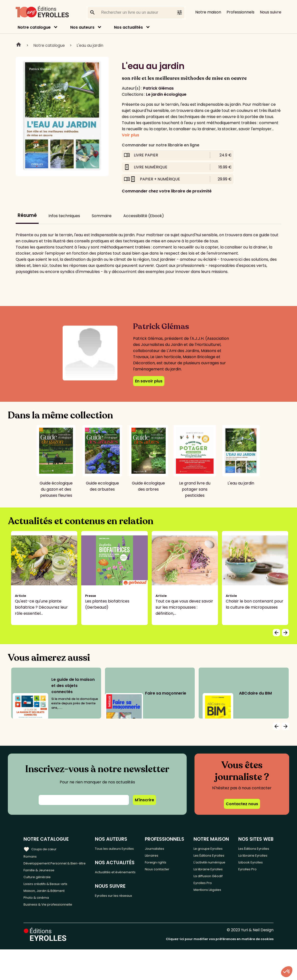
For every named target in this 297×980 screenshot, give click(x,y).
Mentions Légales (214, 935)
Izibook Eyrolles (255, 884)
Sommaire (102, 216)
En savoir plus (149, 381)
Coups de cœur (42, 848)
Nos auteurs (82, 27)
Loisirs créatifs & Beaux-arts (50, 895)
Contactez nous (242, 804)
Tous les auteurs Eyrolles (114, 851)
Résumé (27, 215)
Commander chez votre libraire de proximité (167, 191)
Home (19, 45)
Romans (31, 856)
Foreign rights (164, 865)
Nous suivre (271, 12)
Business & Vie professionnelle (52, 919)
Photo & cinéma (39, 911)
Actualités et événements (111, 883)
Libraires (159, 856)
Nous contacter (166, 873)
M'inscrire (144, 800)
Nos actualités (128, 27)
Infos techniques (64, 216)
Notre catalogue (34, 27)
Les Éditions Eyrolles (209, 873)
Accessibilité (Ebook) (144, 216)
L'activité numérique (208, 887)
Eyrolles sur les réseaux (121, 911)
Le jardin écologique (166, 94)
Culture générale (40, 887)
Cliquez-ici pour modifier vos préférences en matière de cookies (220, 970)
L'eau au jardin (90, 45)
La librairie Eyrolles (208, 901)
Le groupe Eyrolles (207, 859)
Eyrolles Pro (209, 927)
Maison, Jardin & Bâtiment (48, 903)
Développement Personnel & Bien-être (51, 868)
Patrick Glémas (158, 88)
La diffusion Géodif (208, 915)
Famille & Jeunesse (42, 879)
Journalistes (162, 848)
